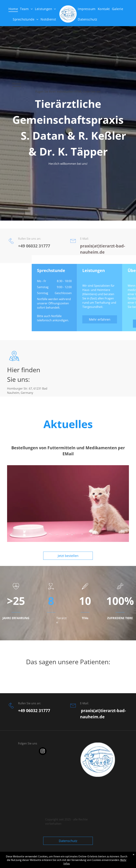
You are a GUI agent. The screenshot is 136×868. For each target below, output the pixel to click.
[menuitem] (14, 9)
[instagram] (43, 752)
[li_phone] (11, 258)
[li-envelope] (73, 258)
